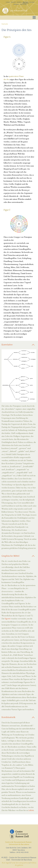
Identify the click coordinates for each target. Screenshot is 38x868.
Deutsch (25, 2)
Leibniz (31, 810)
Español (19, 2)
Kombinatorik (8, 717)
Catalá (8, 2)
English (13, 2)
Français (16, 4)
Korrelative (7, 345)
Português (23, 4)
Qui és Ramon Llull (19, 11)
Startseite (5, 24)
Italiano (32, 2)
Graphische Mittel (10, 556)
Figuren (8, 619)
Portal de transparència (20, 863)
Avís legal (6, 863)
